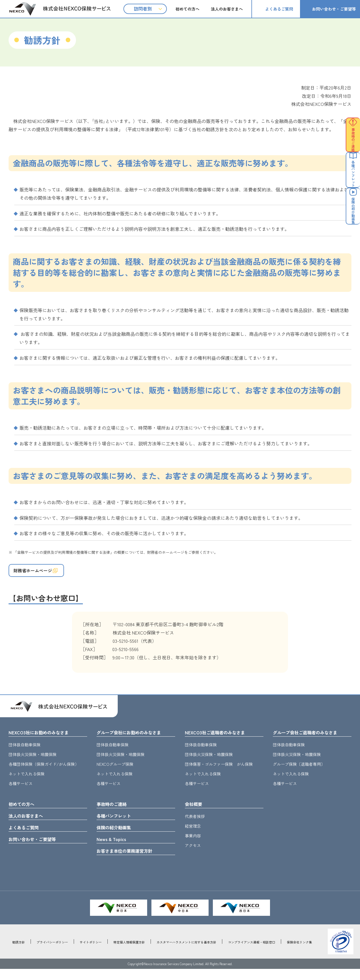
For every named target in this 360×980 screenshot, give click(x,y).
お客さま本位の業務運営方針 (130, 861)
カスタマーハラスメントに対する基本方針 (186, 953)
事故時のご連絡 (115, 810)
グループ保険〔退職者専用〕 (299, 769)
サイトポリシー (91, 953)
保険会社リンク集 (299, 953)
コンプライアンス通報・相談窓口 (252, 953)
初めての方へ (187, 9)
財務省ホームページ (38, 573)
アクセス (193, 852)
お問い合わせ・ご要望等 (334, 9)
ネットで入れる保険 (27, 779)
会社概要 (195, 810)
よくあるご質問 (279, 9)
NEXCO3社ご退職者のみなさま (220, 737)
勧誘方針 (19, 953)
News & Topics (113, 848)
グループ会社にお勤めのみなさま (135, 737)
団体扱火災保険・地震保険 (33, 760)
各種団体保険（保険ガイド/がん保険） (44, 769)
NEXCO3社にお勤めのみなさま (44, 737)
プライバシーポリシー (52, 953)
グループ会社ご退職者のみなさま (311, 737)
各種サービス (21, 789)
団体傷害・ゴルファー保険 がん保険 (219, 769)
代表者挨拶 (195, 823)
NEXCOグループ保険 (115, 769)
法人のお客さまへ (227, 9)
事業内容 (193, 842)
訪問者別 (143, 9)
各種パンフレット (117, 823)
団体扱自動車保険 (25, 750)
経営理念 (193, 833)
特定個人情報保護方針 (129, 953)
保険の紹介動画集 (117, 836)
